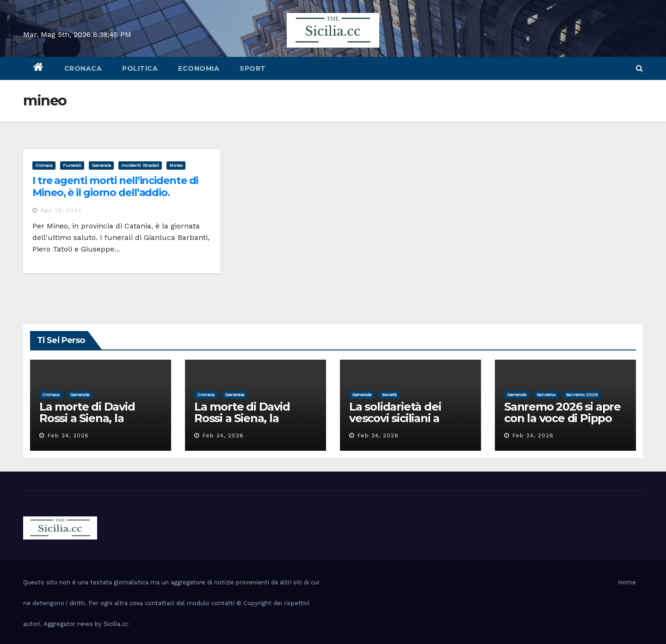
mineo (176, 165)
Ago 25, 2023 (61, 210)
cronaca (83, 68)
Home (627, 582)
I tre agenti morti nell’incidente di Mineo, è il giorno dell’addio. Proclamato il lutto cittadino (115, 193)
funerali (72, 165)
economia (199, 68)
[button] (639, 68)
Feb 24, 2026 (68, 435)
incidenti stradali (140, 165)
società (389, 395)
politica (140, 68)
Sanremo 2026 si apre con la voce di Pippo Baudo (562, 418)
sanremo (546, 395)
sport (253, 68)
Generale (101, 165)
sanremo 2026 (582, 395)
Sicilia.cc (116, 624)
